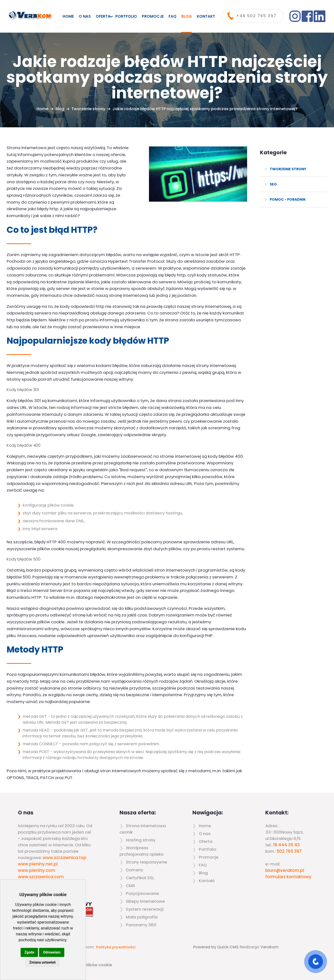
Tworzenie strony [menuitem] (288, 169)
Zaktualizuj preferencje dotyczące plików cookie (64, 965)
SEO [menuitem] (273, 184)
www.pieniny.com (37, 870)
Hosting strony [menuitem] (141, 840)
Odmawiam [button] (52, 952)
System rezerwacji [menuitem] (145, 909)
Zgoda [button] (29, 952)
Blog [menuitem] (187, 16)
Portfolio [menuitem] (126, 16)
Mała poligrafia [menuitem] (142, 917)
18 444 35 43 (286, 845)
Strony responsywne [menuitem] (147, 862)
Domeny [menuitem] (134, 870)
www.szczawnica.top (65, 858)
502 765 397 (289, 851)
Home (42, 109)
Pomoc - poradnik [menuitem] (288, 199)
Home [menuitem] (68, 16)
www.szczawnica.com (41, 877)
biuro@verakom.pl (285, 870)
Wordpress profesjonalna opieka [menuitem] (141, 851)
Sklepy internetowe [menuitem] (145, 901)
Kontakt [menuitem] (206, 16)
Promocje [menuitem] (153, 16)
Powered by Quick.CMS (216, 947)
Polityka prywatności (116, 947)
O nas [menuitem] (85, 16)
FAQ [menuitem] (173, 16)
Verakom (269, 947)
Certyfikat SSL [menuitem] (140, 878)
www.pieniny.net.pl (38, 864)
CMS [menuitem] (130, 886)
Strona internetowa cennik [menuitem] (143, 829)
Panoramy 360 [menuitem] (141, 925)
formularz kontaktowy (288, 877)
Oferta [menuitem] (103, 16)
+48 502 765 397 (256, 16)
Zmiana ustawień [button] (42, 962)
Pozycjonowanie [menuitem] (142, 893)
